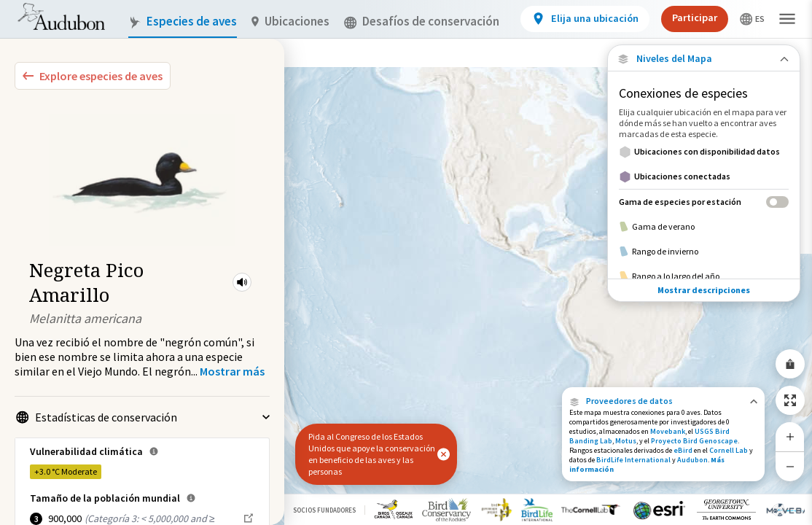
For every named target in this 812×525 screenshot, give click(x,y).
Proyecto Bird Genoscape (694, 441)
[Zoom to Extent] (790, 400)
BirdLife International (633, 460)
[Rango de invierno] (704, 252)
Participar (695, 17)
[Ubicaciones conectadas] (704, 176)
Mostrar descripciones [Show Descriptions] (704, 266)
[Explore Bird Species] (93, 76)
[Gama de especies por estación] (704, 202)
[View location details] (585, 19)
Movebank (668, 431)
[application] (406, 262)
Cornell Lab (729, 450)
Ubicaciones (290, 22)
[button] (242, 282)
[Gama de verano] (704, 227)
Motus (626, 441)
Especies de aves (183, 22)
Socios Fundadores (324, 510)
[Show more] (232, 371)
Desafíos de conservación (422, 22)
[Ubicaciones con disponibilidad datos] (704, 152)
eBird (683, 450)
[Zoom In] (790, 437)
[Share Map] (790, 364)
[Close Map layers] (704, 59)
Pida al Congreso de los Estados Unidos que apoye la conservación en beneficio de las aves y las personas (372, 454)
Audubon (692, 460)
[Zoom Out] (790, 466)
